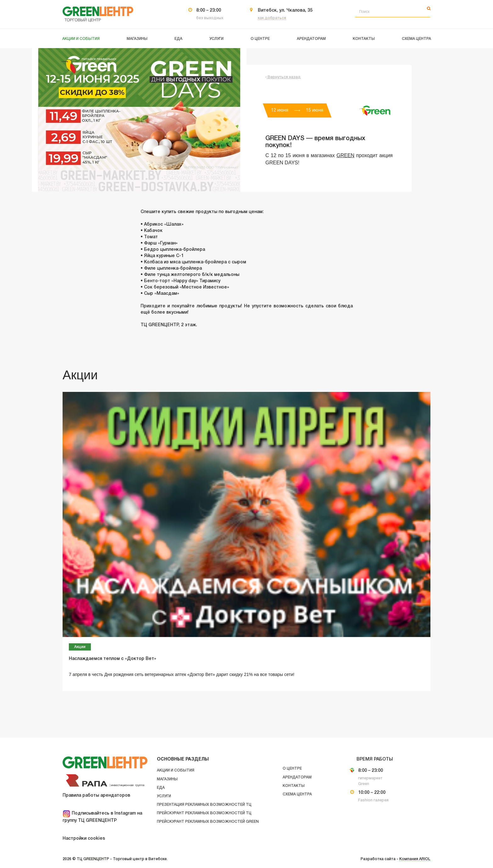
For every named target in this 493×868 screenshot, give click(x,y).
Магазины (167, 779)
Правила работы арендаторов (96, 796)
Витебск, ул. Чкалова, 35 (285, 11)
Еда (161, 788)
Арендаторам (297, 777)
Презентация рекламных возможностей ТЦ (204, 805)
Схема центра (297, 794)
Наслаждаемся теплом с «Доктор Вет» (113, 659)
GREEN (345, 155)
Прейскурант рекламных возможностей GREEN (208, 822)
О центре (292, 769)
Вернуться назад (283, 77)
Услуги (164, 796)
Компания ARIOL (415, 859)
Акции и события (176, 770)
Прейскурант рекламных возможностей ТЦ (204, 813)
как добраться (272, 18)
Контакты (294, 786)
